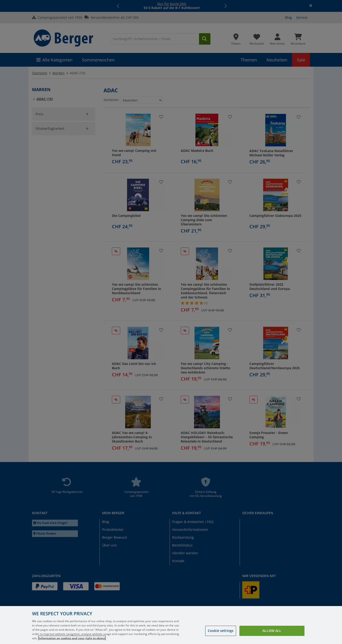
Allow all (272, 631)
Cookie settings (221, 631)
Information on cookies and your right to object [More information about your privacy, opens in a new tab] (72, 638)
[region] (171, 625)
